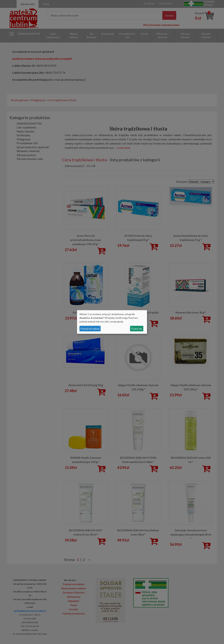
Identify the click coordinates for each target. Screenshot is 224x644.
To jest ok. (137, 329)
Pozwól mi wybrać (90, 329)
